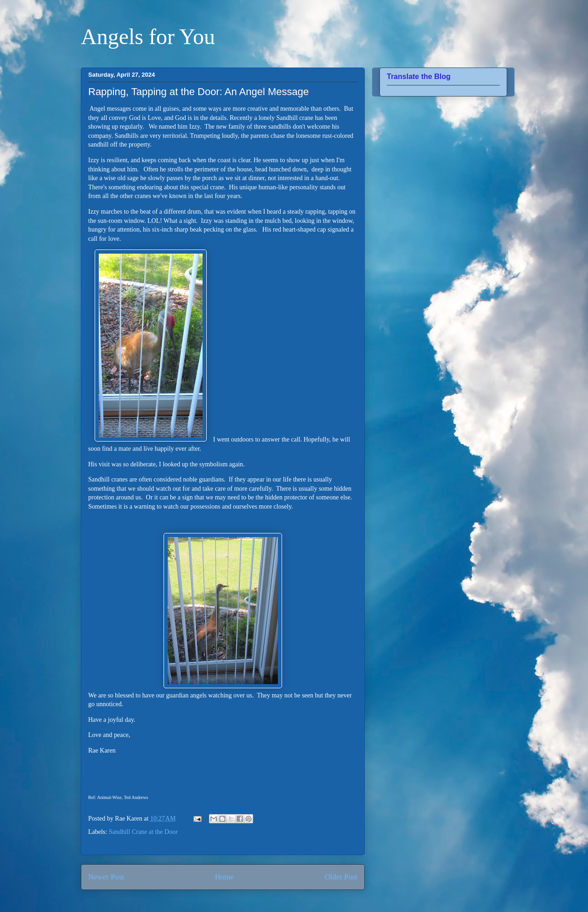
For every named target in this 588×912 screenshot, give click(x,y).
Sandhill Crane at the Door (143, 832)
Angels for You (148, 37)
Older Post (341, 877)
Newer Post (106, 877)
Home (224, 877)
